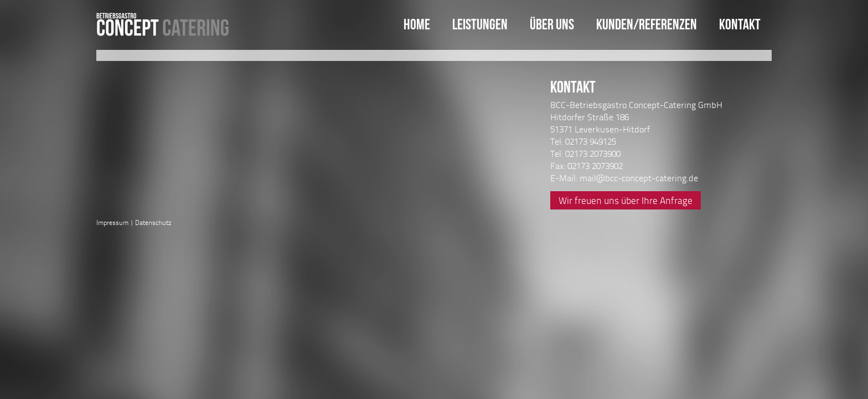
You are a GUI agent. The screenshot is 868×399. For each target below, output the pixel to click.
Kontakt (740, 24)
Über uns (552, 24)
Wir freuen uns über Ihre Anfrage (626, 200)
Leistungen (480, 24)
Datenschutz (153, 222)
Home (417, 24)
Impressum (112, 222)
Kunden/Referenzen (647, 24)
